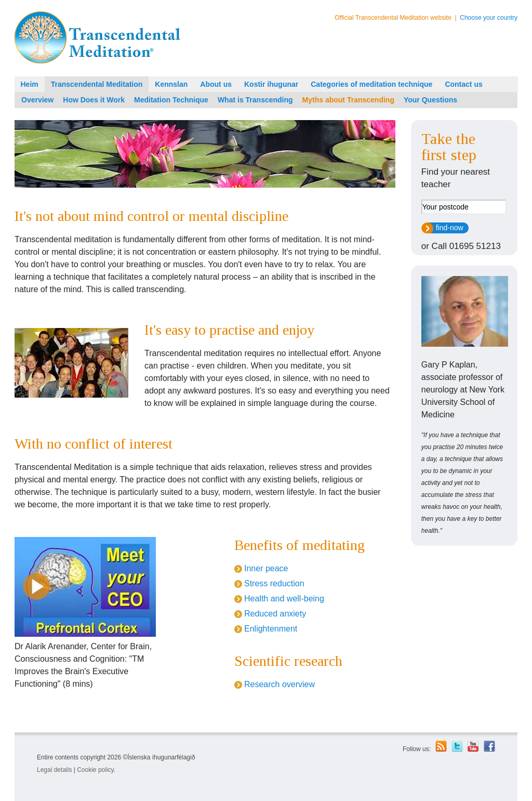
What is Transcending (255, 100)
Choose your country (489, 18)
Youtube (473, 746)
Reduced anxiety (275, 614)
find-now (450, 228)
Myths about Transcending (348, 100)
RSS (441, 746)
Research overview (280, 684)
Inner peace (266, 568)
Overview (37, 100)
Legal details (54, 770)
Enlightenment (271, 629)
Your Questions (430, 100)
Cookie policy (95, 770)
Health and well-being (284, 599)
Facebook (489, 746)
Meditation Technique (171, 100)
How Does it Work (94, 100)
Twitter (457, 746)
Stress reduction (274, 583)
